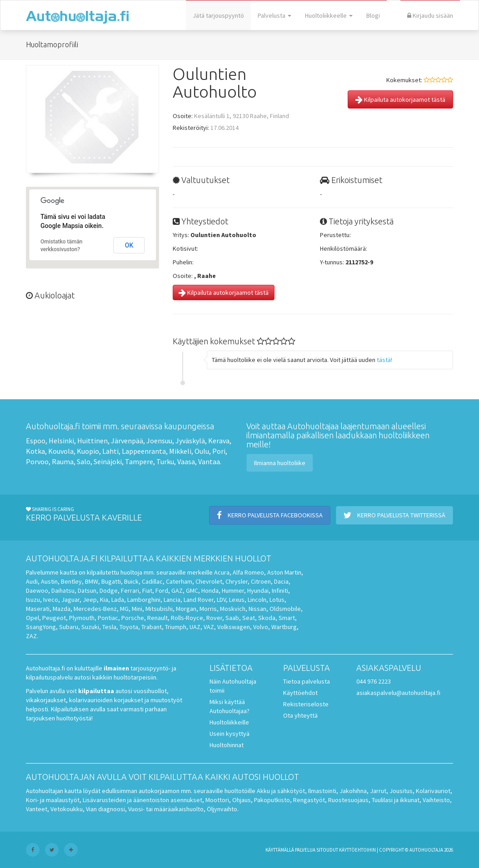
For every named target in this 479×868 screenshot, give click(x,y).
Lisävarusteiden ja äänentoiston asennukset (142, 800)
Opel (32, 618)
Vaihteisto (436, 800)
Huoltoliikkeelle (329, 15)
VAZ (209, 627)
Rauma (63, 461)
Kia (104, 600)
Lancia (172, 600)
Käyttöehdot (300, 693)
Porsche (133, 618)
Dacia (281, 581)
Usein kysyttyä (230, 734)
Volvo (261, 627)
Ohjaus (242, 800)
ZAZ (31, 636)
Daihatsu (63, 590)
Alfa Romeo (248, 572)
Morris (208, 609)
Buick (131, 581)
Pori (219, 451)
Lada (118, 600)
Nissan (257, 609)
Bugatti (111, 581)
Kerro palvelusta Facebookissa (270, 515)
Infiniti (280, 590)
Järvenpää (127, 441)
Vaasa (186, 461)
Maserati (38, 609)
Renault (157, 618)
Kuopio (88, 451)
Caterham (179, 581)
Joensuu (159, 441)
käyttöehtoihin (357, 850)
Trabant (152, 627)
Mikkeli (180, 451)
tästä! (384, 360)
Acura (222, 572)
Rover (214, 618)
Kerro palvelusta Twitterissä (394, 515)
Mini (137, 609)
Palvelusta (274, 15)
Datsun (87, 590)
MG (124, 609)
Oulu (202, 451)
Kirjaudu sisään (430, 15)
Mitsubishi (159, 609)
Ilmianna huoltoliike (280, 463)
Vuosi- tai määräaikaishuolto (166, 809)
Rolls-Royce (187, 618)
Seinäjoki (108, 461)
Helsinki (61, 441)
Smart (287, 618)
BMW (92, 581)
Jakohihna (353, 791)
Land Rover (199, 600)
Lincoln (257, 600)
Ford (162, 590)
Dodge (109, 590)
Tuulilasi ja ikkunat (396, 800)
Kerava (219, 441)
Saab (232, 618)
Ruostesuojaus (348, 800)
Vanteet (37, 809)
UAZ (195, 627)
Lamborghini (144, 600)
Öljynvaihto (222, 809)
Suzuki (90, 627)
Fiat (147, 590)
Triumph (176, 627)
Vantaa (209, 461)
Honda (210, 590)
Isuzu (33, 600)
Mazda (62, 609)
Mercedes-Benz (95, 609)
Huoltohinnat (227, 745)
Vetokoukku (67, 809)
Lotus (277, 600)
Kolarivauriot (433, 791)
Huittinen (92, 441)
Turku (165, 461)
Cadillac (152, 581)
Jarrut (378, 791)
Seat (249, 618)
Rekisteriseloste (306, 704)
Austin (49, 581)
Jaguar (70, 600)
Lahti (110, 451)
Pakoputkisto (272, 800)
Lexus (237, 600)
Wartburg (284, 627)
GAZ (177, 590)
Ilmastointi (322, 791)
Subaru (69, 627)
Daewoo (37, 590)
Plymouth (82, 618)
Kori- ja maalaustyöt (53, 800)
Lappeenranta (144, 451)
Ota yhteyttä (300, 715)
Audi (32, 581)
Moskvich (233, 609)
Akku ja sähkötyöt (281, 791)
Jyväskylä (190, 441)
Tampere (139, 461)
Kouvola (61, 451)
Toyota (129, 627)
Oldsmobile (285, 609)
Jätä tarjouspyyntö (218, 15)
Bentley (71, 581)
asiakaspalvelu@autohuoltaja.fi (398, 693)
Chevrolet (209, 581)
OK (129, 245)
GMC (192, 590)
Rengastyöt (309, 800)
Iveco (51, 600)
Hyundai (258, 590)
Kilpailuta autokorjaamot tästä (400, 99)
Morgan (186, 609)
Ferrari (130, 590)
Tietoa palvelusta (307, 681)
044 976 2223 (374, 681)
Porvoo (37, 461)
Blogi (373, 15)
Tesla (109, 627)
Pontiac (108, 618)
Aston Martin (284, 572)
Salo (84, 461)
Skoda (267, 618)
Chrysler (237, 581)
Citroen (261, 581)
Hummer (233, 590)
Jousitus (401, 791)
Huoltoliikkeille (229, 722)
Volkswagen (234, 627)
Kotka (35, 451)
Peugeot (54, 618)
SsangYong (41, 627)
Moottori (217, 800)
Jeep (90, 600)
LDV (221, 600)
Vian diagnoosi (105, 809)
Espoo (36, 441)
